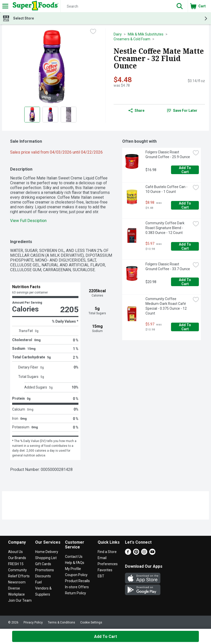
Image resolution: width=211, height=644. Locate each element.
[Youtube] (152, 553)
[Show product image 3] (69, 115)
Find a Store (107, 552)
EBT (101, 576)
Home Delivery (47, 552)
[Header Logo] (35, 6)
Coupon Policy (76, 575)
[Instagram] (144, 553)
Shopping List (46, 558)
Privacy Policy (33, 622)
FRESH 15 (16, 564)
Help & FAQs (75, 563)
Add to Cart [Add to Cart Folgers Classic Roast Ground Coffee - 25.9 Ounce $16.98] (185, 170)
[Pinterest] (136, 553)
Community (17, 570)
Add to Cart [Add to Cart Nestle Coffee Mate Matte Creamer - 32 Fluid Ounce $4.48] (105, 637)
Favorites (105, 570)
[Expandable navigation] (5, 6)
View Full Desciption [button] (28, 221)
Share (136, 111)
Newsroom (17, 582)
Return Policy (76, 593)
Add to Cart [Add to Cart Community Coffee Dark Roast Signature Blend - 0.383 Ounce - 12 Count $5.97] (185, 246)
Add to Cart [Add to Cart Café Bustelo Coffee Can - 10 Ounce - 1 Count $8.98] (185, 205)
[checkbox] (93, 32)
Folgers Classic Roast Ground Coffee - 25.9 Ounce (168, 154)
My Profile (73, 569)
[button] (180, 6)
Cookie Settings (91, 622)
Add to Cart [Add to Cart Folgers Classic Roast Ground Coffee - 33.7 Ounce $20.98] (185, 282)
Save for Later (182, 111)
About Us (15, 552)
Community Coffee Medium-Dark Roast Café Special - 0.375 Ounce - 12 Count (166, 306)
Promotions (45, 570)
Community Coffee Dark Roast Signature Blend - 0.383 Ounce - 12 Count (165, 228)
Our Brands (17, 558)
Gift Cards (43, 564)
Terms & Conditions (61, 622)
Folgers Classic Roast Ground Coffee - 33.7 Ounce (168, 266)
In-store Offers (77, 587)
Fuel (38, 582)
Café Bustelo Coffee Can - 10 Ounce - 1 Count (167, 189)
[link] (182, 111)
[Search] (116, 6)
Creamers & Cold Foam (132, 39)
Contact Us (74, 557)
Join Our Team (20, 600)
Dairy (118, 34)
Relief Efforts (19, 576)
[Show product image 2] (50, 115)
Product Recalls (77, 581)
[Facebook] (128, 553)
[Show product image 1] (32, 115)
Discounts (43, 576)
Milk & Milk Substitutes (146, 34)
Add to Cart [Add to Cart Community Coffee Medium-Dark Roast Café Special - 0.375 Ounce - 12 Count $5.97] (185, 327)
